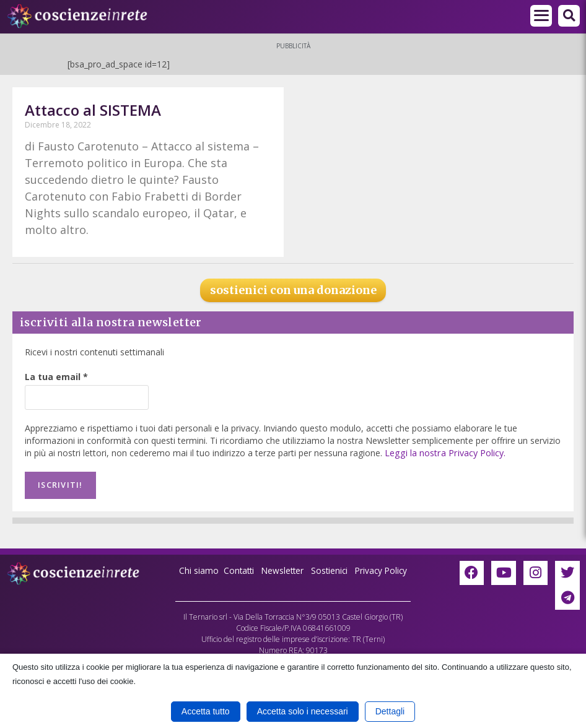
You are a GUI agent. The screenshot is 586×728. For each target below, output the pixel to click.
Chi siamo (195, 569)
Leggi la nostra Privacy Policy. (444, 453)
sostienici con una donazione (293, 290)
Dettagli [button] (390, 711)
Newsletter (282, 569)
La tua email (56, 377)
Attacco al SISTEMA (93, 110)
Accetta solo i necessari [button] (303, 711)
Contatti (236, 569)
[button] (569, 16)
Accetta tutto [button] (206, 711)
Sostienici (331, 569)
